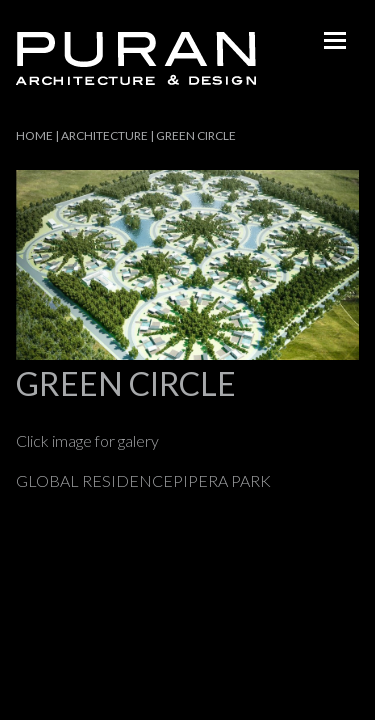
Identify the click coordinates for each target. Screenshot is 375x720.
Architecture (104, 135)
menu (335, 40)
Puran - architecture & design (136, 58)
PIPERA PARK (222, 480)
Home (34, 135)
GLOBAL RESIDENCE (94, 480)
